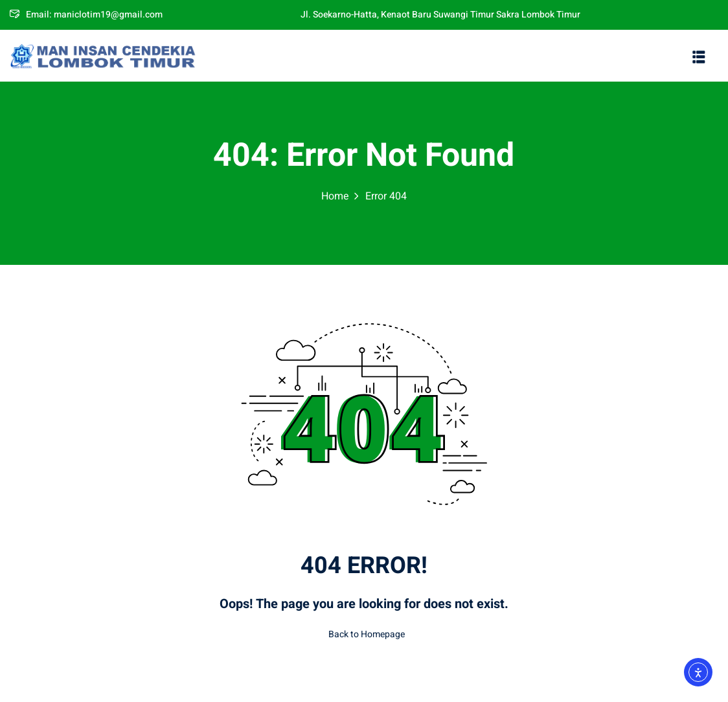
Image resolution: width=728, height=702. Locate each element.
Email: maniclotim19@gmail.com (86, 15)
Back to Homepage (364, 634)
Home (335, 196)
